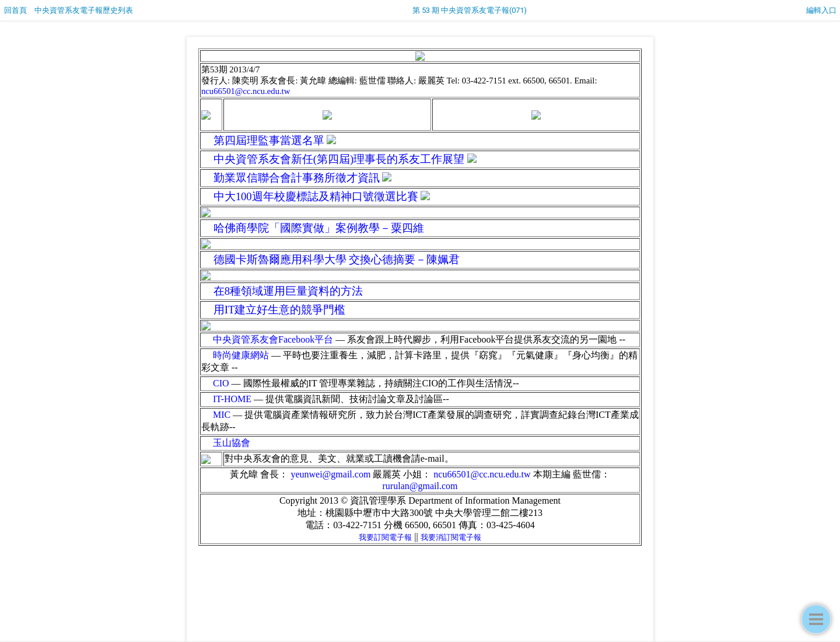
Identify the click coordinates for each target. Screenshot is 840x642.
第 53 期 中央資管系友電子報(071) (470, 10)
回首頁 (15, 10)
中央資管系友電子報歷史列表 (84, 10)
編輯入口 (821, 10)
